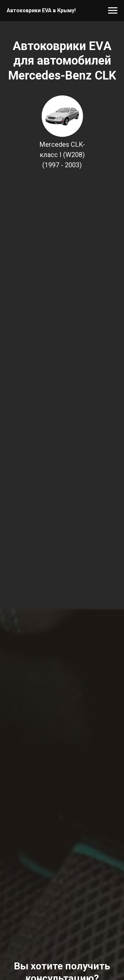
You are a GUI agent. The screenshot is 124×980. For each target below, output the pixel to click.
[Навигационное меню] (113, 11)
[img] (62, 116)
